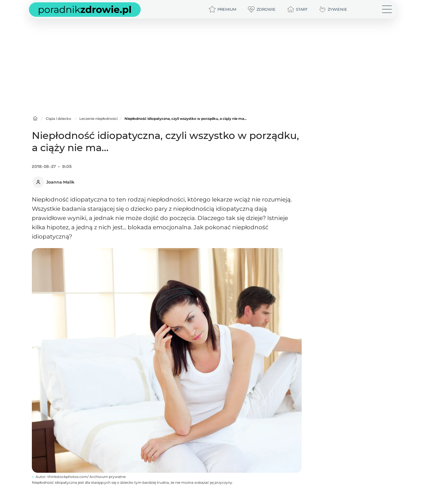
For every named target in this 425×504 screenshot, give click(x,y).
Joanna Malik (60, 182)
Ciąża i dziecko (58, 119)
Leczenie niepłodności (98, 119)
